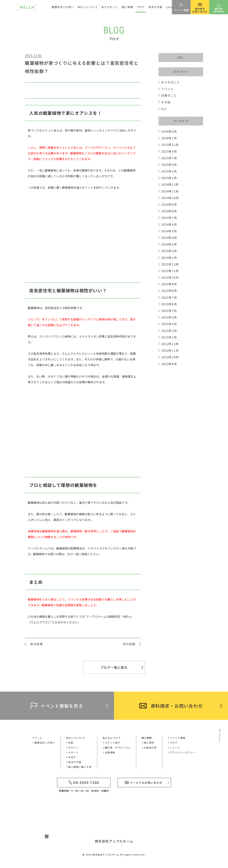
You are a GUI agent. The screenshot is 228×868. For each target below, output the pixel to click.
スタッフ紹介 (113, 743)
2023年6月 (169, 304)
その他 (166, 102)
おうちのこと (171, 82)
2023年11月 (170, 271)
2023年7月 (169, 297)
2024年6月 (169, 224)
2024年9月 (169, 204)
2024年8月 (169, 211)
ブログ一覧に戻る (114, 667)
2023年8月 (169, 291)
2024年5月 (169, 231)
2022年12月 (170, 344)
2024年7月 (169, 218)
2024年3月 (169, 244)
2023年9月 (169, 284)
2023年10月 (170, 277)
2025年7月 (169, 158)
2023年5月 (169, 311)
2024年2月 (169, 251)
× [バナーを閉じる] (47, 836)
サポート (73, 752)
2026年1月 (169, 138)
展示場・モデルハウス (118, 748)
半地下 (72, 757)
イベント (167, 89)
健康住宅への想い (63, 7)
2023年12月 (170, 264)
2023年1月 (169, 337)
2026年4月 (169, 131)
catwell (171, 7)
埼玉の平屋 (155, 7)
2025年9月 (169, 151)
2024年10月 (170, 198)
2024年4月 (169, 238)
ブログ (141, 7)
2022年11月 (170, 350)
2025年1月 (169, 178)
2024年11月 (170, 191)
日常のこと (169, 95)
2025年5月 (169, 165)
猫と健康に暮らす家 (80, 767)
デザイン (73, 748)
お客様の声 (150, 748)
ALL (181, 57)
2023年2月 (169, 331)
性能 (71, 743)
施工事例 (149, 743)
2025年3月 (169, 171)
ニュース (175, 748)
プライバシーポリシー (183, 752)
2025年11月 (170, 145)
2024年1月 (169, 258)
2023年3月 (169, 324)
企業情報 (110, 752)
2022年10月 (170, 357)
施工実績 (147, 738)
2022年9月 (169, 364)
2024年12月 (170, 184)
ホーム (38, 738)
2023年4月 (169, 317)
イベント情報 (178, 738)
